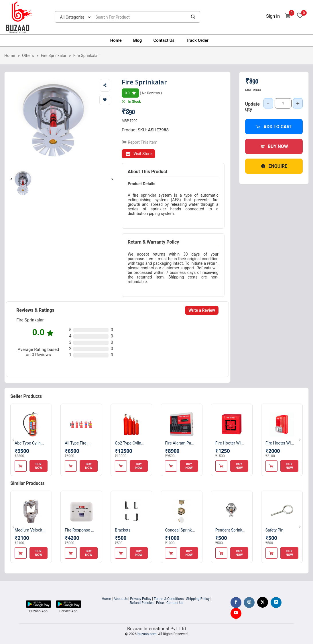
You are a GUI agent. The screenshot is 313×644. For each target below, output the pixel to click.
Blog (137, 40)
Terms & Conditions (169, 599)
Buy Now (274, 146)
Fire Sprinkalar (53, 56)
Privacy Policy (141, 599)
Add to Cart (274, 127)
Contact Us (164, 40)
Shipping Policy (198, 599)
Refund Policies (142, 603)
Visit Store (138, 154)
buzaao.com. (147, 634)
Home (116, 40)
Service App (68, 611)
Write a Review (202, 310)
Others (28, 56)
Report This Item (140, 142)
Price (160, 603)
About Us (120, 599)
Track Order (197, 40)
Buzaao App (38, 611)
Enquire (274, 166)
